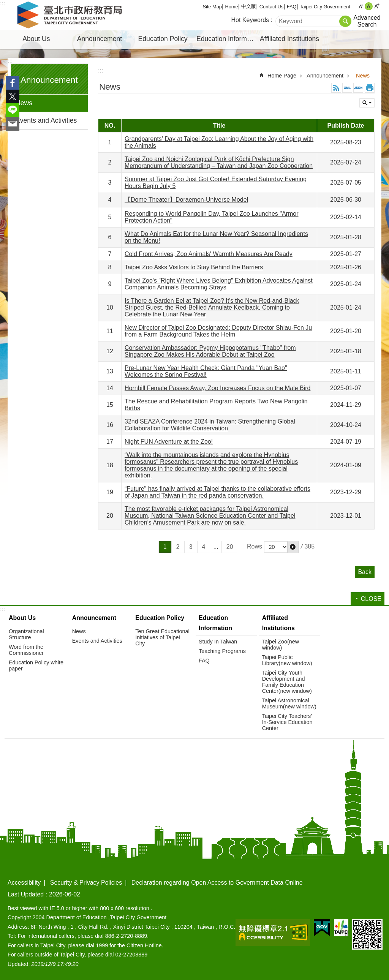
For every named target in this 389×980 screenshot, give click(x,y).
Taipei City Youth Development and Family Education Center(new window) (287, 682)
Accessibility (24, 883)
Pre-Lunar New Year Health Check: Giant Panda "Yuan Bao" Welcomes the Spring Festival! (206, 371)
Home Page (282, 76)
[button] (293, 547)
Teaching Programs (222, 651)
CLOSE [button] (367, 103)
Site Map (212, 7)
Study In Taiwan (218, 642)
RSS (336, 88)
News (24, 103)
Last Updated (26, 894)
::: (2, 3)
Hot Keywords (250, 20)
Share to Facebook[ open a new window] (13, 83)
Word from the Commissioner (26, 650)
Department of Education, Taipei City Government (71, 15)
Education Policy (163, 39)
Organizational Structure (26, 634)
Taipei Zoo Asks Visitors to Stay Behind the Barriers (194, 267)
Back (365, 572)
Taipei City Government (325, 7)
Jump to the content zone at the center (4, 4)
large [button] (377, 6)
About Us (36, 39)
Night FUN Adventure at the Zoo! (169, 442)
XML (347, 88)
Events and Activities (46, 120)
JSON (358, 88)
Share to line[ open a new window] (13, 110)
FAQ (292, 7)
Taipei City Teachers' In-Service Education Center (287, 722)
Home (232, 7)
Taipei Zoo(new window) (281, 645)
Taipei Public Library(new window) (287, 660)
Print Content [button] (370, 88)
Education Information (227, 39)
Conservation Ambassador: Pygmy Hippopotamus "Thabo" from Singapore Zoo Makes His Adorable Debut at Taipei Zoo (210, 351)
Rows (255, 546)
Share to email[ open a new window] (13, 124)
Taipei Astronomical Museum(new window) (289, 703)
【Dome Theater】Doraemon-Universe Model (186, 200)
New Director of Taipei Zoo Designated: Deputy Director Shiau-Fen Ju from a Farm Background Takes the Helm (218, 331)
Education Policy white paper (36, 665)
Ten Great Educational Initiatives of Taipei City (162, 637)
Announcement (100, 39)
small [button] (361, 6)
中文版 (249, 6)
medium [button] (369, 6)
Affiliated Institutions (289, 39)
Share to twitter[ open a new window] (13, 96)
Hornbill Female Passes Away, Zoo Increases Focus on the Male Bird (217, 388)
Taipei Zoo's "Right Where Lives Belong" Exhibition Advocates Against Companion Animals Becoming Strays (219, 284)
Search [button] (345, 21)
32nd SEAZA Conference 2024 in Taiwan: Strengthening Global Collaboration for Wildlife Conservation (210, 425)
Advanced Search (367, 21)
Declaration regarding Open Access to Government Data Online (217, 883)
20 (230, 547)
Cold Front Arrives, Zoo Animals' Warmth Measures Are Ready (209, 254)
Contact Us (271, 7)
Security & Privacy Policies (86, 883)
